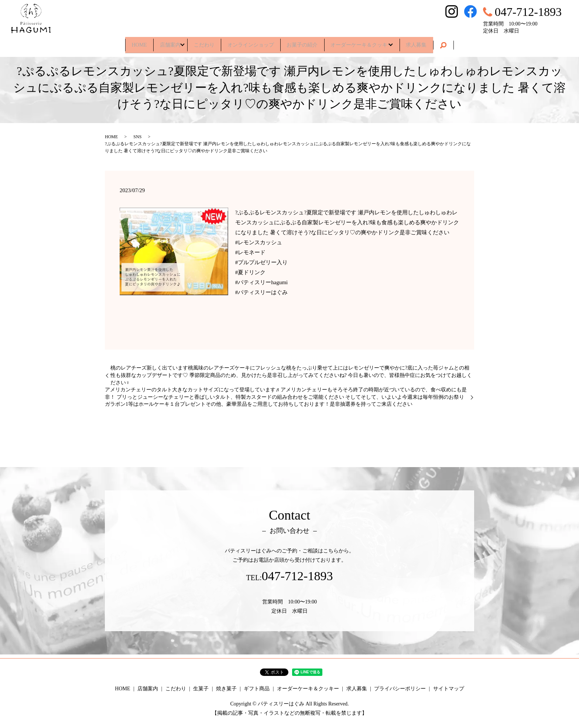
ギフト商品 (257, 689)
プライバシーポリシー (400, 689)
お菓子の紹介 (307, 42)
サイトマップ (449, 689)
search (461, 43)
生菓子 (201, 689)
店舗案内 (160, 42)
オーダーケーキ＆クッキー (371, 42)
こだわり (199, 42)
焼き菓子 (226, 689)
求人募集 (432, 42)
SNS (137, 137)
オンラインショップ (251, 42)
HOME (124, 42)
